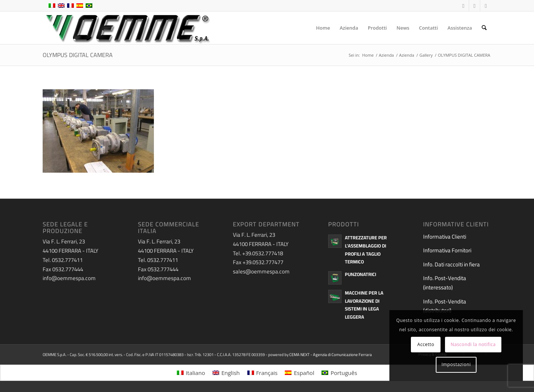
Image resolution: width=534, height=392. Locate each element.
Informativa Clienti (445, 237)
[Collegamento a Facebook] (463, 6)
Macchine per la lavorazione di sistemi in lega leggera (364, 305)
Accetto (426, 344)
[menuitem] (323, 28)
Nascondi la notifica (473, 344)
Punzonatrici (360, 274)
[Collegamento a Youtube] (474, 6)
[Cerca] (484, 28)
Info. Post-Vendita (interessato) (445, 283)
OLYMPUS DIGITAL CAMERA (78, 55)
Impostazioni (456, 364)
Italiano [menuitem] (195, 373)
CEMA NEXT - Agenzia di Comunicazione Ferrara (331, 355)
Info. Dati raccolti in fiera (451, 264)
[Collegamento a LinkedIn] (486, 6)
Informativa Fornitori (447, 250)
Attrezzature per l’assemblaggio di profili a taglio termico (366, 250)
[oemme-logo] (127, 28)
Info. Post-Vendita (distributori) (445, 306)
